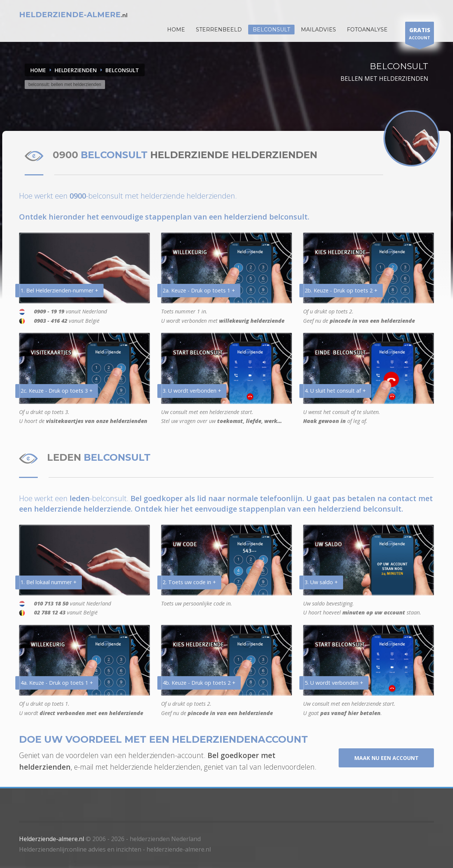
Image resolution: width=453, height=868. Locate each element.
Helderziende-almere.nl (52, 839)
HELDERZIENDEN (76, 70)
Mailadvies (318, 30)
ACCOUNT (420, 35)
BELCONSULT (122, 70)
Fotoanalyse (367, 30)
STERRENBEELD (219, 30)
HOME (176, 30)
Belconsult (271, 30)
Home (38, 70)
